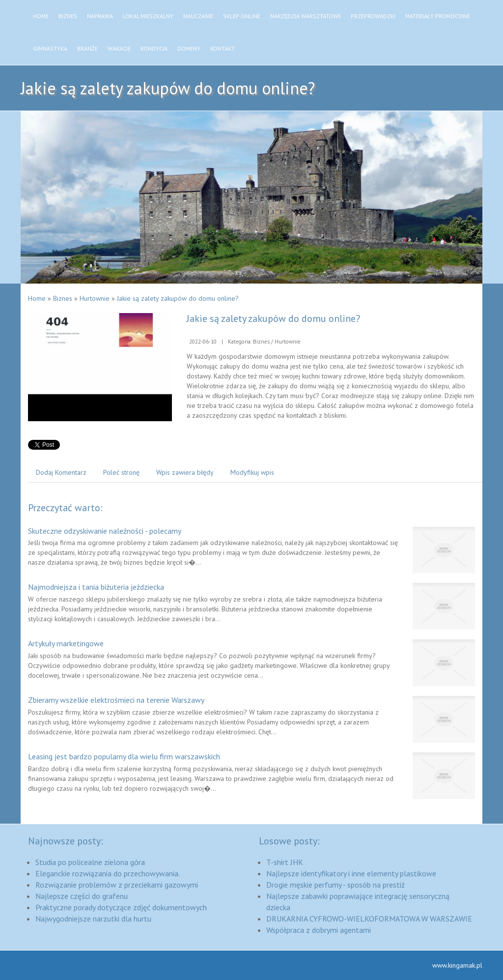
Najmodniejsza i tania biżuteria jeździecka (96, 587)
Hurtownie (95, 298)
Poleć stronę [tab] (121, 472)
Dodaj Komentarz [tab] (61, 472)
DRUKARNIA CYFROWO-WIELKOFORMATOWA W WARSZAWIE (369, 919)
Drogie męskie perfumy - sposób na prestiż (335, 885)
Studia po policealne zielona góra (90, 862)
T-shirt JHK (285, 862)
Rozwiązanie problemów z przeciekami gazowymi (117, 885)
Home (37, 298)
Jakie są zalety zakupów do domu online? (178, 298)
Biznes (63, 298)
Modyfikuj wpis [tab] (252, 472)
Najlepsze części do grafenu (82, 896)
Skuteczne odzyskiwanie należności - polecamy (105, 531)
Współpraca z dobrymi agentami (319, 930)
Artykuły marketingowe (66, 643)
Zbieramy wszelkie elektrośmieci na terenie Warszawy (116, 700)
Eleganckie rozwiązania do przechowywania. (108, 873)
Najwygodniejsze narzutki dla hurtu (93, 919)
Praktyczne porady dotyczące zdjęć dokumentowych (121, 907)
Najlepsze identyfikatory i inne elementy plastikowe (351, 873)
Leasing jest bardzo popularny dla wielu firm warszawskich (124, 756)
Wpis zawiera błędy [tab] (185, 472)
